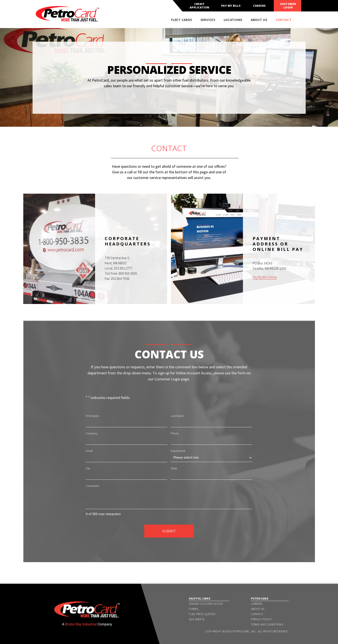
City (89, 468)
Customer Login (288, 6)
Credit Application (200, 6)
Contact (284, 20)
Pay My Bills (231, 6)
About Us (259, 20)
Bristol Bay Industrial (81, 624)
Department (179, 451)
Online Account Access (206, 604)
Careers (259, 6)
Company (92, 433)
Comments (93, 486)
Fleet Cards (182, 20)
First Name (93, 416)
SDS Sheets (197, 619)
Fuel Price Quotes (202, 614)
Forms (193, 609)
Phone (175, 433)
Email (90, 451)
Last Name (178, 416)
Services (208, 20)
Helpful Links (200, 598)
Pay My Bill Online (265, 277)
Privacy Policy (261, 619)
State (175, 468)
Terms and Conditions (267, 624)
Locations (233, 20)
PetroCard (260, 598)
